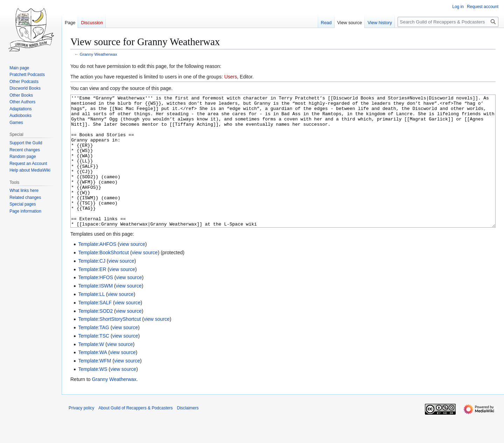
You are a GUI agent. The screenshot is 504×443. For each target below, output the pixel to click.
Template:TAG (93, 354)
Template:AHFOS (97, 270)
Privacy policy (81, 434)
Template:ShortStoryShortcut (109, 345)
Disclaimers (188, 434)
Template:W (91, 371)
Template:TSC (94, 362)
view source (132, 270)
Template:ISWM (95, 312)
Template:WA (92, 379)
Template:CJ (92, 287)
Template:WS (93, 395)
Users (231, 77)
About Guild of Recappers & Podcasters (135, 434)
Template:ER (92, 296)
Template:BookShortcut (103, 279)
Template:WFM (94, 387)
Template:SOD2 (95, 337)
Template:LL (91, 320)
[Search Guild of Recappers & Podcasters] (448, 22)
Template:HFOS (96, 304)
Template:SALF (95, 329)
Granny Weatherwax (99, 54)
